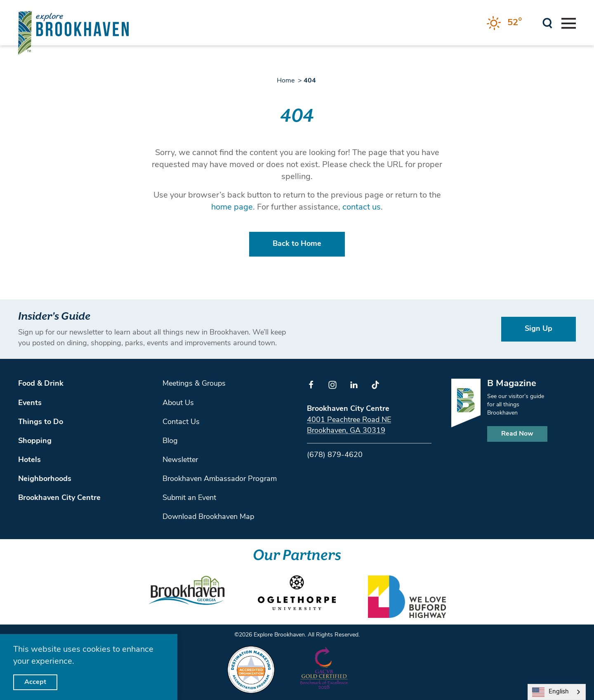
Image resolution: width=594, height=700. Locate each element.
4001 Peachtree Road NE (349, 420)
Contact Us (181, 422)
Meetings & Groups (194, 384)
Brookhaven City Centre (59, 498)
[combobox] (557, 692)
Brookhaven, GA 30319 (346, 431)
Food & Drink (41, 384)
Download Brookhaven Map (208, 517)
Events (30, 403)
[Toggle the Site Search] (548, 22)
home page (232, 207)
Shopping (35, 441)
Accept (35, 682)
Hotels (29, 460)
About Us (178, 403)
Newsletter (180, 460)
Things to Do (41, 422)
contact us (362, 207)
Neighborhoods (45, 479)
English (550, 692)
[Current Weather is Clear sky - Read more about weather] (504, 23)
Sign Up (539, 329)
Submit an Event (189, 498)
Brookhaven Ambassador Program (220, 479)
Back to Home (297, 244)
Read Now (517, 434)
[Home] (73, 33)
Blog (170, 441)
